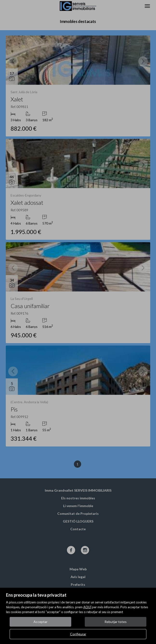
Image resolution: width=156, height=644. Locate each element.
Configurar (78, 634)
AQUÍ (87, 607)
